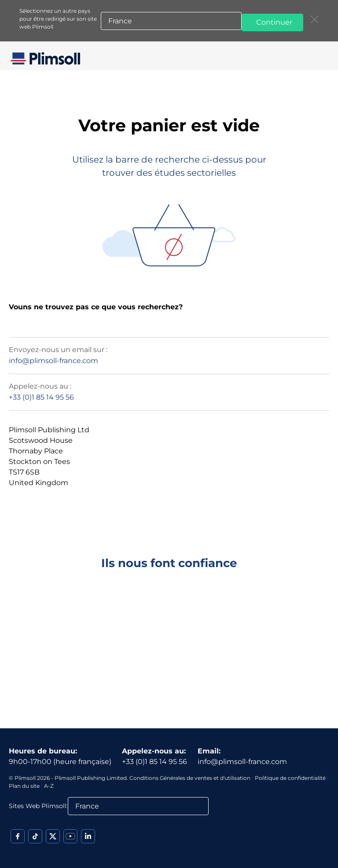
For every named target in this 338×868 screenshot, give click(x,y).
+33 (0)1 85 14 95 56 (41, 397)
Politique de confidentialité (290, 778)
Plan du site (24, 786)
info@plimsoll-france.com (53, 361)
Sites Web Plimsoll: (38, 806)
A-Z (49, 786)
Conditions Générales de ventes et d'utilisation (190, 778)
